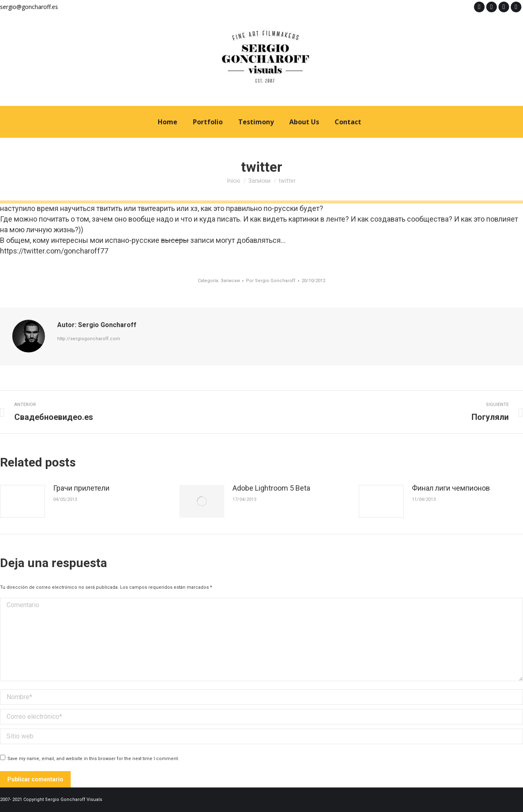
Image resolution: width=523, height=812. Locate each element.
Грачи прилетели (81, 488)
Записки (230, 281)
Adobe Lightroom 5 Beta (271, 488)
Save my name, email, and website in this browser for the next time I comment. (93, 759)
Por (271, 281)
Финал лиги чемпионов (451, 488)
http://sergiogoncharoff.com (89, 339)
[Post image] (22, 501)
